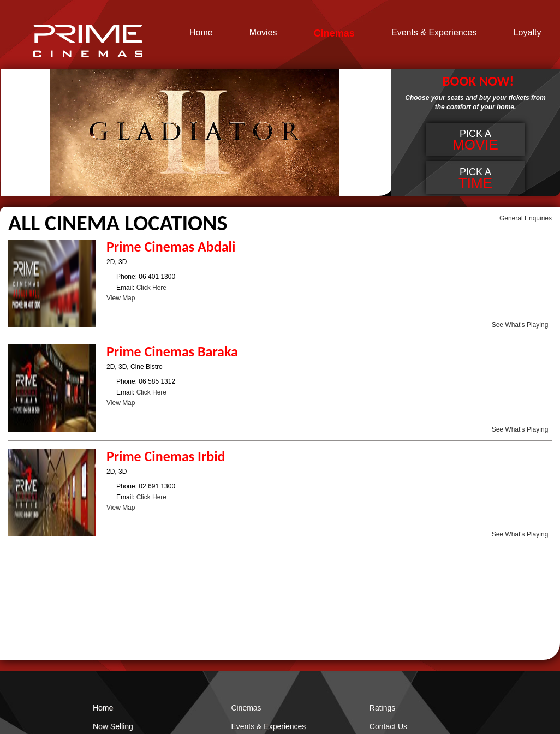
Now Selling (113, 726)
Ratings (382, 708)
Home (201, 33)
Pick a (475, 141)
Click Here (151, 288)
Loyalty (528, 33)
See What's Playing (520, 325)
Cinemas (334, 34)
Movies (263, 33)
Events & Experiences (434, 33)
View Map (121, 298)
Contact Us (388, 726)
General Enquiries (526, 219)
